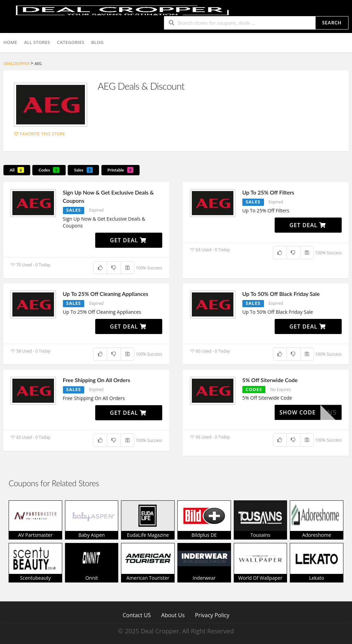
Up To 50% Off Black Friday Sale (281, 294)
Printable (121, 170)
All (17, 170)
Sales (83, 170)
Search (332, 23)
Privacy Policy (212, 615)
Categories (71, 42)
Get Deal (128, 240)
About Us (173, 615)
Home (10, 42)
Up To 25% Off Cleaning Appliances (106, 294)
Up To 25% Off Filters (268, 192)
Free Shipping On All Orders (97, 380)
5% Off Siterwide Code (270, 380)
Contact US (137, 615)
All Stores (37, 42)
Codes (49, 170)
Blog (97, 42)
